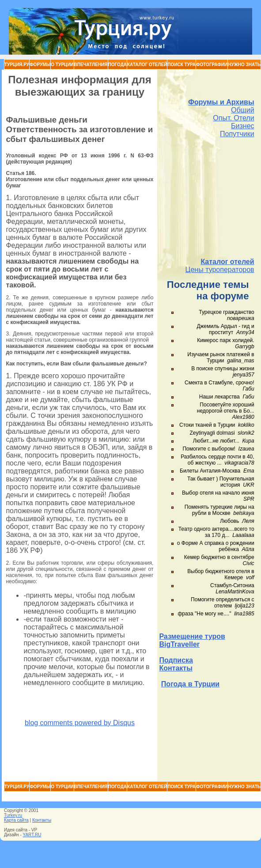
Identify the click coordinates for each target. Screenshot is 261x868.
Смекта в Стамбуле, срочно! (219, 383)
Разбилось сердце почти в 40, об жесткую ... (217, 460)
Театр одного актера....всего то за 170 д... (216, 532)
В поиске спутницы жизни (223, 369)
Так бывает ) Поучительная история (221, 482)
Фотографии (212, 65)
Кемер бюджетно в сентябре (219, 557)
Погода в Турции (190, 684)
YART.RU (32, 835)
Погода (118, 65)
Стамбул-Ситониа (232, 585)
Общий (243, 110)
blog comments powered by (80, 723)
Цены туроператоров (220, 270)
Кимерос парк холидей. (225, 340)
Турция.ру (17, 65)
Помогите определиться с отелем (223, 603)
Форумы (40, 65)
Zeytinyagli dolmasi (212, 433)
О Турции (62, 65)
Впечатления (91, 65)
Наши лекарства (219, 397)
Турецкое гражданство (226, 312)
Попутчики (237, 134)
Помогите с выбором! (209, 449)
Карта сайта (16, 820)
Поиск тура (182, 65)
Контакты (176, 668)
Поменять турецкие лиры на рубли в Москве (219, 510)
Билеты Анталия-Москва (210, 471)
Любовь (229, 521)
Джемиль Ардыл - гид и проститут (225, 329)
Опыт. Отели (233, 118)
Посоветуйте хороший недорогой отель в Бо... (226, 408)
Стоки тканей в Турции (207, 425)
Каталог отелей (227, 262)
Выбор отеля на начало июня (218, 493)
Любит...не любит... (216, 441)
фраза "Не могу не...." (205, 614)
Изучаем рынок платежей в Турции (221, 358)
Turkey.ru (13, 815)
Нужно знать (244, 65)
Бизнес (243, 126)
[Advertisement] (207, 198)
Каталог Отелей (147, 65)
